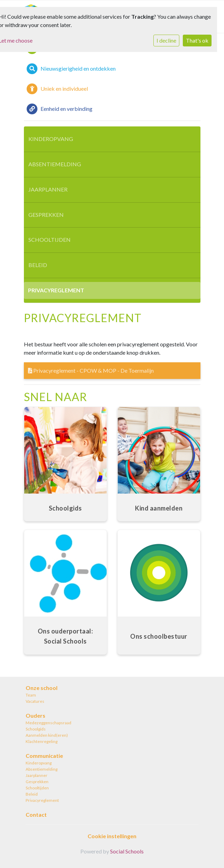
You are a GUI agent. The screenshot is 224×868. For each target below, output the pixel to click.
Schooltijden (50, 240)
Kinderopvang (51, 139)
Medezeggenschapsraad (48, 723)
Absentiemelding (55, 164)
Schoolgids (36, 729)
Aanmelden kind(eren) (47, 735)
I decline (166, 40)
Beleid (38, 265)
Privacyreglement (56, 290)
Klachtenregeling (42, 741)
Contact (36, 814)
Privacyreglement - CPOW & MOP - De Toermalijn (91, 370)
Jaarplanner (48, 189)
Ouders (35, 715)
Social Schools (127, 851)
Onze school (42, 688)
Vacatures (35, 701)
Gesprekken (46, 215)
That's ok (197, 40)
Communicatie (44, 756)
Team (31, 695)
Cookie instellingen (112, 836)
